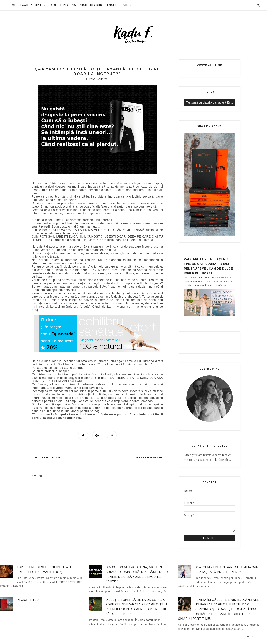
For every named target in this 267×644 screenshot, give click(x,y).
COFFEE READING (64, 5)
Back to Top (255, 637)
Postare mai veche (148, 458)
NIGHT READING (92, 5)
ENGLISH (113, 5)
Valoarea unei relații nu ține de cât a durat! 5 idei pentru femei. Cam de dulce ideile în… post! (208, 266)
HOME (12, 5)
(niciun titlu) (28, 600)
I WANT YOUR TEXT (34, 5)
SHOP (128, 5)
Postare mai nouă (46, 458)
